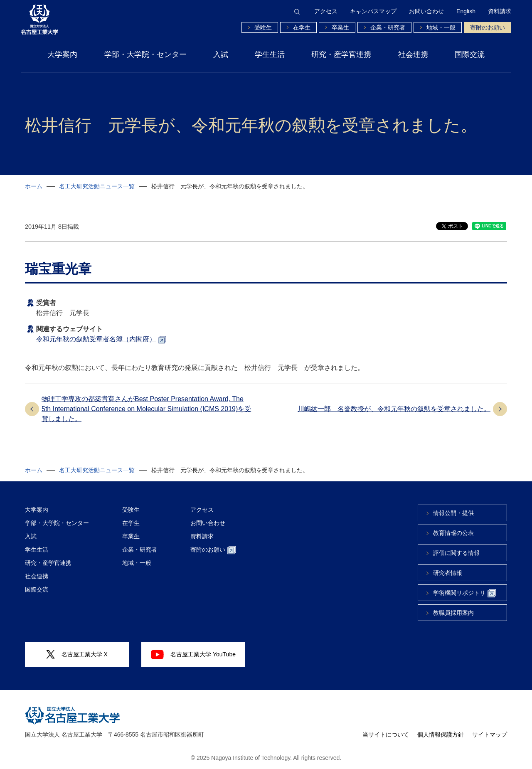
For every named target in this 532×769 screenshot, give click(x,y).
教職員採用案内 (453, 613)
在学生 (302, 27)
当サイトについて (386, 734)
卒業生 (340, 27)
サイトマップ (490, 734)
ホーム (34, 186)
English (466, 11)
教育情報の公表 (453, 533)
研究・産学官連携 (341, 54)
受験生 (263, 27)
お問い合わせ (426, 11)
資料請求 (500, 11)
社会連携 (413, 54)
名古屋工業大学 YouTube (193, 654)
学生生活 (270, 54)
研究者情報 (448, 573)
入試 (221, 54)
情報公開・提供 (453, 513)
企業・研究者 (388, 27)
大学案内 (62, 54)
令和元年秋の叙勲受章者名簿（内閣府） (96, 339)
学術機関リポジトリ (465, 593)
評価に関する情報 (456, 553)
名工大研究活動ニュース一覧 (97, 186)
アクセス (326, 11)
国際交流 (470, 54)
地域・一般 (441, 27)
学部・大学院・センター (145, 54)
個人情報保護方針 (441, 734)
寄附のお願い (488, 27)
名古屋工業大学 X (77, 654)
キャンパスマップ (373, 11)
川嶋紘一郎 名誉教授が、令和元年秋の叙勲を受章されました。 (394, 409)
